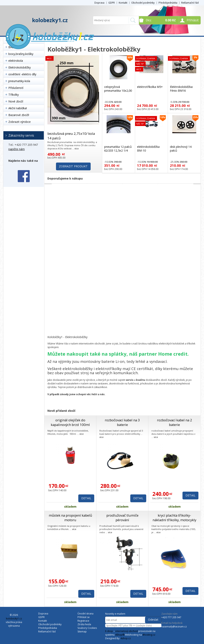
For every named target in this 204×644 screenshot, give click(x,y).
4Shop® (120, 635)
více (77, 148)
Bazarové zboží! (19, 115)
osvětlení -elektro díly (22, 74)
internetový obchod (127, 631)
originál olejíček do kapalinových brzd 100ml (70, 422)
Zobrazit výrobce (20, 122)
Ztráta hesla (84, 624)
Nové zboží (16, 101)
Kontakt (123, 3)
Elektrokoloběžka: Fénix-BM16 (181, 89)
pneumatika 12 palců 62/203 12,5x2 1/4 (118, 149)
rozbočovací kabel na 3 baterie (122, 422)
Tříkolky (14, 95)
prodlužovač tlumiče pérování (122, 518)
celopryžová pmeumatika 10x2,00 (118, 89)
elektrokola (16, 61)
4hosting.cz (149, 635)
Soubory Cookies (87, 628)
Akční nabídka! (18, 108)
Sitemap (82, 632)
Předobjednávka (168, 3)
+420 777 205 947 (171, 617)
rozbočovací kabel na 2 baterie (175, 422)
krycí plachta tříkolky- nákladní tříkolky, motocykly (174, 518)
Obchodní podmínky (143, 3)
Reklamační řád (190, 3)
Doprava (99, 3)
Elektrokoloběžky (20, 67)
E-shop (109, 631)
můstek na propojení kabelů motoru (70, 518)
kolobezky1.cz (50, 20)
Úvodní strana (85, 614)
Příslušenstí (16, 88)
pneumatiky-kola (19, 81)
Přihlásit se (84, 617)
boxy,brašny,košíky (21, 54)
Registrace (83, 621)
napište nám (17, 149)
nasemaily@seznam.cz (174, 627)
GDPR (112, 3)
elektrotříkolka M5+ (150, 87)
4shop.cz (126, 638)
